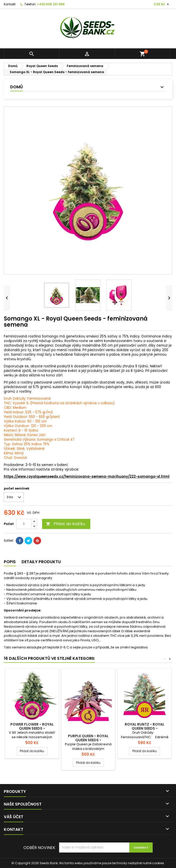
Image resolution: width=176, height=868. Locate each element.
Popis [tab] (10, 562)
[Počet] (24, 524)
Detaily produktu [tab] (41, 562)
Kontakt (10, 4)
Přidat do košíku (65, 524)
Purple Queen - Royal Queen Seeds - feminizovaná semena (88, 740)
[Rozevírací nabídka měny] (162, 4)
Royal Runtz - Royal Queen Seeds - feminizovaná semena (145, 728)
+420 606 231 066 (51, 4)
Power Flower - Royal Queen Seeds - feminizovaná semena (32, 728)
